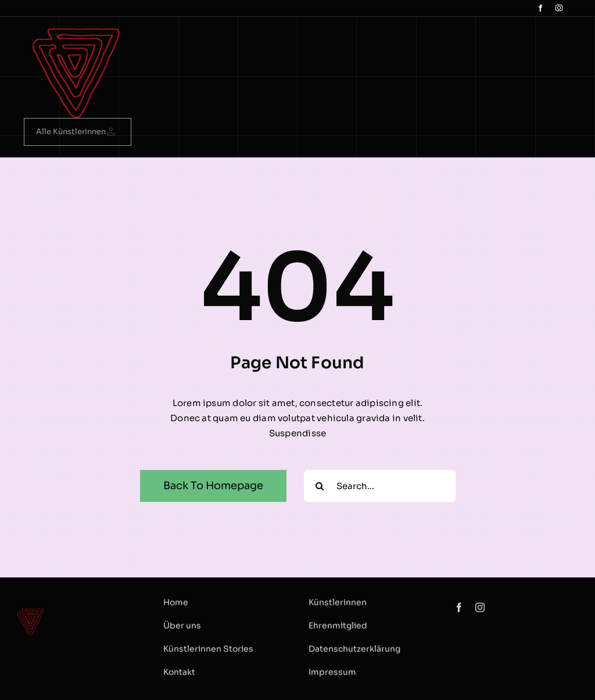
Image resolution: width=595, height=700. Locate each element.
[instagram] (559, 8)
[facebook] (540, 8)
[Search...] (380, 486)
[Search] (320, 486)
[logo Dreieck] (76, 33)
